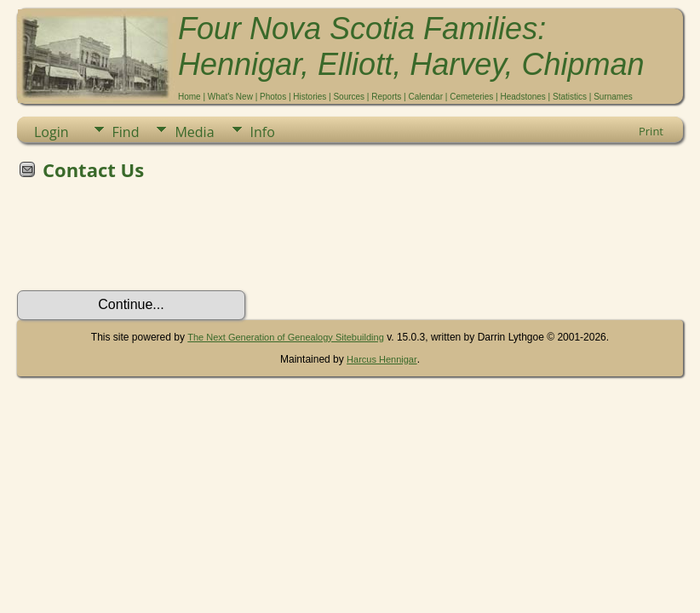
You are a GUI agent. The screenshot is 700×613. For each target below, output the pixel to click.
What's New (230, 97)
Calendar (425, 97)
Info (263, 132)
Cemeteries (471, 97)
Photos (273, 97)
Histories (310, 97)
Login (52, 132)
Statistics (570, 97)
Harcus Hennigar (382, 359)
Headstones (522, 97)
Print (651, 131)
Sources (349, 97)
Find (126, 132)
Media (194, 132)
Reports (386, 97)
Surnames (613, 97)
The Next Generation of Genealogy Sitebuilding (286, 337)
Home (189, 97)
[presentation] (146, 241)
